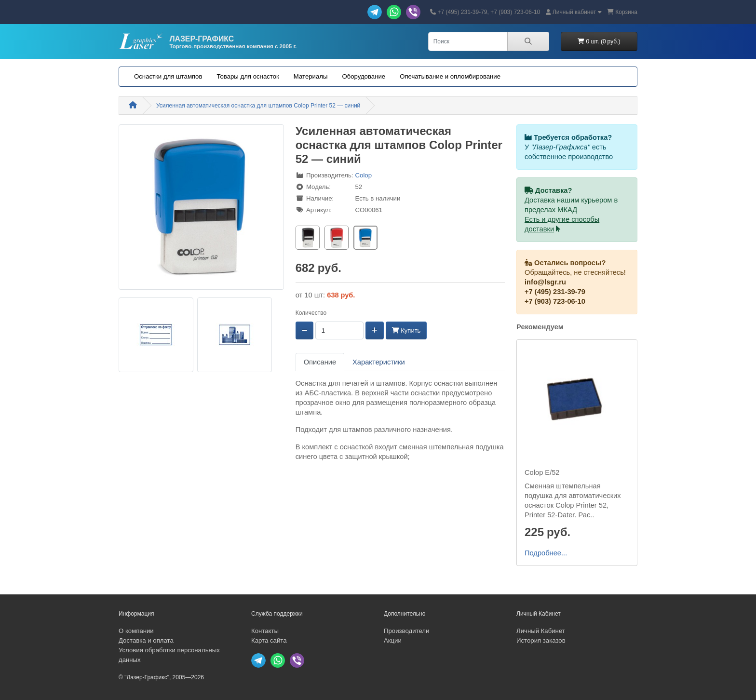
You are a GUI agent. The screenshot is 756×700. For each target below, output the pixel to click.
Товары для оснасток (248, 76)
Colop (364, 175)
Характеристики (379, 362)
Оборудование (364, 76)
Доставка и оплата (146, 640)
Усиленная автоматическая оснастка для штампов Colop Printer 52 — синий (258, 106)
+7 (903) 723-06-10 (555, 301)
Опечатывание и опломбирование (450, 76)
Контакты (265, 631)
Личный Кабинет (541, 631)
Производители (406, 631)
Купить (406, 330)
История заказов (541, 640)
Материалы (311, 76)
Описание (320, 362)
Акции (393, 640)
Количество (311, 313)
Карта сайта (269, 640)
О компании (136, 631)
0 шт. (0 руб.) (599, 41)
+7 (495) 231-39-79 (555, 292)
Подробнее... (546, 553)
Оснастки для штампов (168, 76)
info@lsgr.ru (545, 282)
